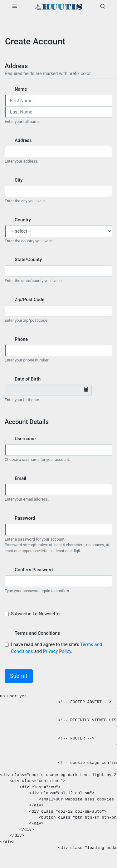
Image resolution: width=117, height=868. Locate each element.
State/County (28, 260)
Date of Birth (28, 379)
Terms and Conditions (37, 633)
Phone (21, 339)
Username (25, 439)
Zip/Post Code (29, 300)
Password (25, 518)
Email (20, 478)
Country (23, 220)
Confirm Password (34, 570)
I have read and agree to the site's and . (56, 648)
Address (23, 140)
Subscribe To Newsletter (37, 614)
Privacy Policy (57, 651)
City (19, 180)
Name (21, 89)
